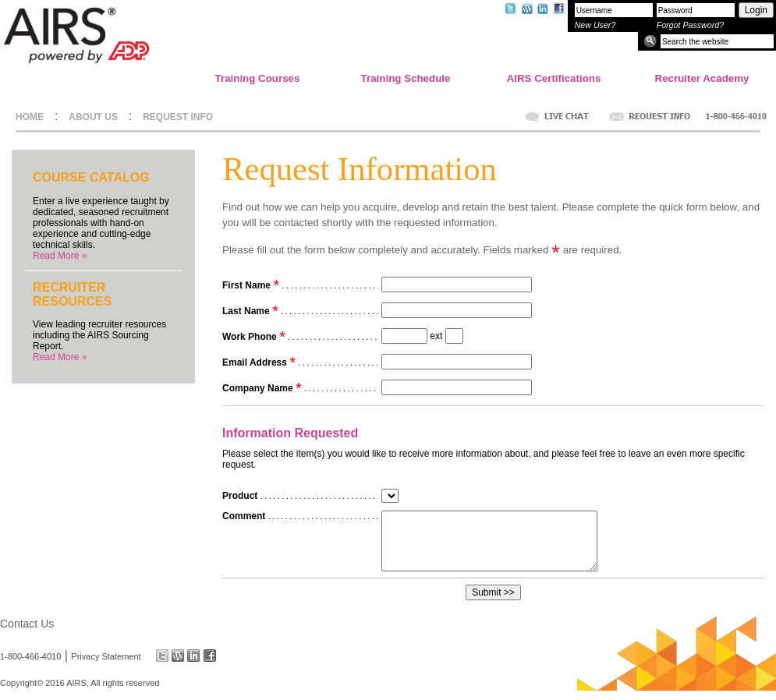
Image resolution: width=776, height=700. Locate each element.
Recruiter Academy (702, 78)
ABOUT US (93, 117)
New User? (595, 25)
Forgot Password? (690, 25)
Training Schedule (406, 78)
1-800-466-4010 (30, 656)
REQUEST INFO (178, 117)
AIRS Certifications (554, 78)
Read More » (60, 256)
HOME (30, 117)
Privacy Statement (106, 656)
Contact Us (27, 624)
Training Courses (258, 78)
